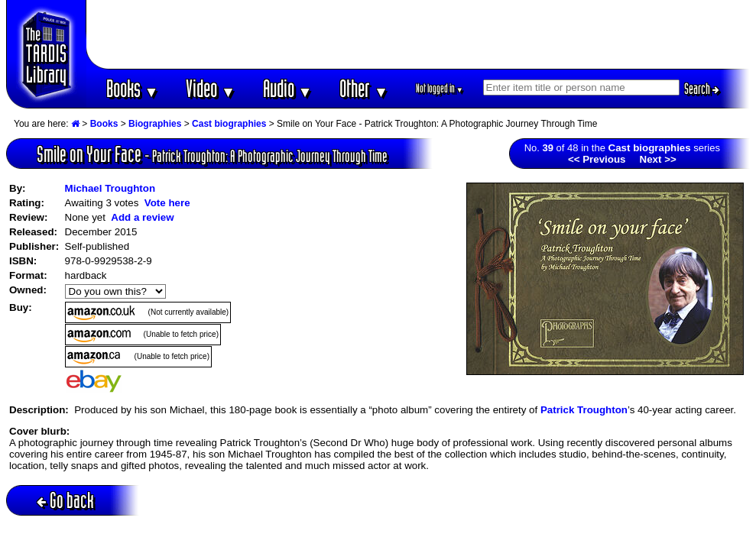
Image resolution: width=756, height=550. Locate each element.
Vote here (167, 203)
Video (211, 88)
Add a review (142, 217)
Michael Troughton (110, 188)
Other (364, 88)
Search (702, 89)
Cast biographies (229, 124)
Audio (288, 88)
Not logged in (440, 88)
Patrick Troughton (584, 410)
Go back (65, 500)
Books (133, 88)
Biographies (155, 124)
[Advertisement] (418, 34)
